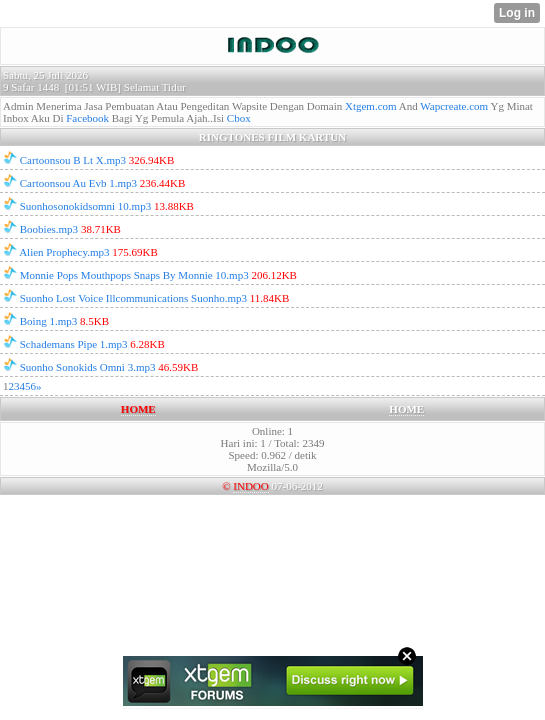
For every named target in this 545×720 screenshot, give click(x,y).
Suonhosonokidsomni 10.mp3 (85, 206)
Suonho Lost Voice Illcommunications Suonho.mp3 (133, 298)
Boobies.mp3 (49, 229)
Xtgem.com (371, 106)
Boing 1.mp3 (48, 321)
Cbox (239, 118)
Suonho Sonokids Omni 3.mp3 (88, 367)
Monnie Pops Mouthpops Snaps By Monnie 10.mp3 (134, 275)
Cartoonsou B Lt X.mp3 (73, 160)
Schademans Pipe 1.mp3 (74, 344)
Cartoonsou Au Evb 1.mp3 (78, 183)
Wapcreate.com (454, 106)
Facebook (87, 118)
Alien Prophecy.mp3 (64, 252)
